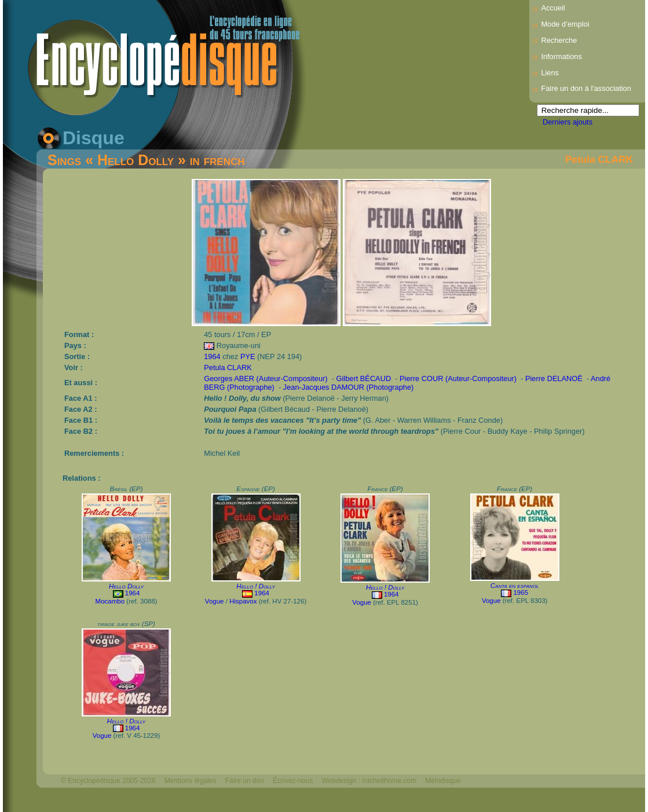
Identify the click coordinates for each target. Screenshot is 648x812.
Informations (561, 56)
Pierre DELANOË (554, 378)
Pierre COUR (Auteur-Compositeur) (458, 378)
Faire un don (245, 781)
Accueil (553, 8)
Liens (550, 73)
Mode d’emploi (565, 24)
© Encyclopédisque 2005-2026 (108, 781)
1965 (521, 592)
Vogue (215, 601)
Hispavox (243, 601)
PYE (248, 356)
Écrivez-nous (293, 781)
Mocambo (110, 601)
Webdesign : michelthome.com (369, 781)
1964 (212, 356)
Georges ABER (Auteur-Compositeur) (266, 378)
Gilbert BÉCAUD (364, 378)
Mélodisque (443, 781)
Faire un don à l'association (586, 88)
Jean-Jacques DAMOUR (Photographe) (348, 387)
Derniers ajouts (568, 122)
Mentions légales (191, 781)
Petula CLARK (599, 159)
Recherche (559, 40)
